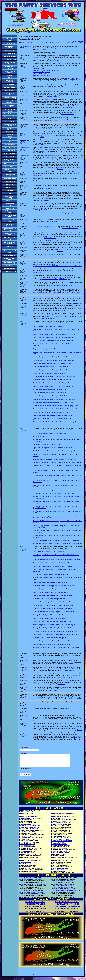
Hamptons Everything (10, 135)
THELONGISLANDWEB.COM (60, 828)
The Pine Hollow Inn (10, 179)
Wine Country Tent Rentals (10, 118)
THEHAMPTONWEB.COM (27, 869)
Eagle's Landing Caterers (10, 72)
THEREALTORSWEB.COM (59, 851)
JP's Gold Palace (10, 148)
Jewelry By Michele (10, 142)
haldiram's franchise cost (70, 228)
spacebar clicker (38, 57)
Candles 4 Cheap (10, 182)
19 (52, 42)
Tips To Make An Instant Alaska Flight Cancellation (49, 326)
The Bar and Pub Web (10, 212)
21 (56, 42)
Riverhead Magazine (10, 272)
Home (10, 36)
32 (78, 42)
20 (54, 42)
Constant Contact (10, 269)
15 (44, 42)
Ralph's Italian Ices (10, 56)
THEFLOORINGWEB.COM (27, 854)
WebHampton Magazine (10, 247)
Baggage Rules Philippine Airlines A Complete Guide (49, 389)
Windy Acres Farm (10, 87)
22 (58, 42)
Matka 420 (67, 244)
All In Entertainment (10, 43)
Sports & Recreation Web (10, 230)
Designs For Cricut (39, 69)
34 (82, 42)
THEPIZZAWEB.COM (58, 845)
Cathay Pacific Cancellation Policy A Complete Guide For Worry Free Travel (56, 334)
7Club (75, 159)
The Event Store (10, 151)
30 (74, 42)
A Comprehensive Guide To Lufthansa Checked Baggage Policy (53, 380)
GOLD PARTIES (10, 145)
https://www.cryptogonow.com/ (54, 86)
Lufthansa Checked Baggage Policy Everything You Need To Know (54, 376)
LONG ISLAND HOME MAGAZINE (62, 883)
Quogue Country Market (10, 63)
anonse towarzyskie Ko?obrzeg (64, 670)
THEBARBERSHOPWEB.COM (28, 819)
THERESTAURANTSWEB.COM (61, 854)
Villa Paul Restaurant (10, 101)
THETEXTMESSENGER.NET (60, 866)
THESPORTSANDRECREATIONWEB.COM (64, 860)
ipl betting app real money (65, 286)
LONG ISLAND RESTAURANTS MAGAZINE (65, 893)
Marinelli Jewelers (10, 114)
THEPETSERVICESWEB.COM (60, 842)
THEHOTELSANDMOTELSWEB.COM (62, 819)
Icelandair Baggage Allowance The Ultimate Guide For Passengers (54, 399)
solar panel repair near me (57, 310)
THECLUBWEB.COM (26, 839)
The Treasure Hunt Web (10, 238)
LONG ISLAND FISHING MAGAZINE (31, 893)
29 (72, 42)
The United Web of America (10, 243)
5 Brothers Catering (10, 98)
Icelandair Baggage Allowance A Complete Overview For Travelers (54, 370)
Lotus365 (69, 702)
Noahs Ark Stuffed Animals (10, 47)
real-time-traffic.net (39, 256)
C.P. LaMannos (10, 121)
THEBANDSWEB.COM (26, 816)
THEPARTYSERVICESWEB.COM (61, 840)
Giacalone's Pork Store (10, 175)
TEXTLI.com (10, 266)
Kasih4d (35, 180)
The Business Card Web (10, 252)
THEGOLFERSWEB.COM (27, 865)
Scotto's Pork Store (10, 51)
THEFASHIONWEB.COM (27, 848)
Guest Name (24, 748)
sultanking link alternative (41, 200)
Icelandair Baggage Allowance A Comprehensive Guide (50, 357)
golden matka (43, 210)
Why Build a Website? (10, 40)
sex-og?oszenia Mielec (65, 664)
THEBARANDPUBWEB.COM (28, 818)
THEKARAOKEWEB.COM (59, 824)
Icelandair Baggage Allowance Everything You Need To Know (52, 363)
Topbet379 (40, 153)
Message (23, 753)
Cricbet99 (56, 691)
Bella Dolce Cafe (10, 157)
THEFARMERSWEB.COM (27, 846)
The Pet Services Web (10, 234)
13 (40, 42)
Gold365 (78, 699)
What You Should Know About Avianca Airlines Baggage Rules (52, 383)
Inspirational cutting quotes (41, 72)
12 (39, 42)
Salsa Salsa (10, 132)
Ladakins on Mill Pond (10, 94)
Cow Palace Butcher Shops (10, 106)
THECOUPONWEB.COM (27, 842)
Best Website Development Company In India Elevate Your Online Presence (57, 493)
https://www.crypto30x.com (72, 80)
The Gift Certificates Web (10, 259)
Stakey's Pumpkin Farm (10, 160)
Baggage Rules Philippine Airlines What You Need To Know (51, 349)
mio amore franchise (53, 221)
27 (68, 42)
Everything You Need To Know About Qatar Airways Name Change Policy (56, 422)
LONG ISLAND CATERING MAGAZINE (32, 887)
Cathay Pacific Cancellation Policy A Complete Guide (49, 393)
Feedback (10, 190)
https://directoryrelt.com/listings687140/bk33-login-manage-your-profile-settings (58, 266)
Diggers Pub (10, 129)
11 (36, 42)
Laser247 (68, 709)
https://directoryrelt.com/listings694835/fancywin (55, 279)
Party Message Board (26, 36)
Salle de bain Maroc (49, 318)
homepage (71, 108)
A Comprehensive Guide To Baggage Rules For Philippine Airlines (53, 360)
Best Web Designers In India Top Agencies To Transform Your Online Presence (57, 544)
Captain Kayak (10, 90)
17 (48, 42)
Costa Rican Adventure (10, 81)
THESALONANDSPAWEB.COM (61, 856)
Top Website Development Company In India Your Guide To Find (53, 448)
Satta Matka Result (50, 238)
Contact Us (10, 187)
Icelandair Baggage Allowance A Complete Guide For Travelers (53, 396)
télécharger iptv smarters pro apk (67, 300)
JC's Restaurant (10, 54)
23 (60, 42)
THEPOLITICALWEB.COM (59, 846)
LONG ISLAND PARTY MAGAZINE (63, 887)
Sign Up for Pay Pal (10, 255)
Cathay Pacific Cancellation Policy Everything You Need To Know (53, 337)
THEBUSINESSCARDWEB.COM (29, 830)
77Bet (42, 137)
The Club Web (10, 208)
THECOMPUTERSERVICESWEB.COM (31, 840)
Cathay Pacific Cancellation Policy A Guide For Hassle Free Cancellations (56, 409)
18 (50, 42)
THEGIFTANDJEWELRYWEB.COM (30, 862)
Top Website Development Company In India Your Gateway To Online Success (57, 462)
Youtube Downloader (50, 96)
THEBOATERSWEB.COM (27, 827)
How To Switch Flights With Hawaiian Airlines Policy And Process (53, 341)
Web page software (24, 977)
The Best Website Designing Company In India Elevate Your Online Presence (57, 540)
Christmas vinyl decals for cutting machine (46, 70)
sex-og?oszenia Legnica (64, 657)
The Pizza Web (10, 201)
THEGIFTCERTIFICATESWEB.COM (30, 863)
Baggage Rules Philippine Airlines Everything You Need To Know (53, 402)
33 (80, 42)
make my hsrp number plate (69, 213)
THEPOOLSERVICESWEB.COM (61, 848)
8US (42, 145)
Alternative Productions (10, 76)
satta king (49, 189)
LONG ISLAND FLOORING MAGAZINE (32, 896)
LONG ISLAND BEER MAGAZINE (30, 882)
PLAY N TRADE (10, 85)
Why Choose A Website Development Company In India (50, 490)
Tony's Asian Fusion (10, 59)
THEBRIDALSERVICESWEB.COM (29, 828)
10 (35, 42)
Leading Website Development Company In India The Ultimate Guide (54, 459)
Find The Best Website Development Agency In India (49, 433)
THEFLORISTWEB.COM (27, 856)
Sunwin (80, 730)
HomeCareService (26, 46)
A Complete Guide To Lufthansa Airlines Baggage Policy (50, 412)
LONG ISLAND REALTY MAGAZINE (63, 892)
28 (70, 42)
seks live (77, 739)
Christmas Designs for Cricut (42, 75)
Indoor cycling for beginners (65, 677)
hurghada (60, 251)
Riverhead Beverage (10, 139)
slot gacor (60, 169)
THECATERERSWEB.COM (27, 834)
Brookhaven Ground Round (10, 125)
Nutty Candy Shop (10, 154)
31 (76, 42)
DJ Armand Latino (10, 164)
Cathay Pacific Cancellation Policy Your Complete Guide (50, 367)
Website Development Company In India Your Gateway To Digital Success (56, 451)
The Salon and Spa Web (10, 221)
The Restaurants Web (10, 204)
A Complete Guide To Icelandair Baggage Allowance (49, 373)
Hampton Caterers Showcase (10, 68)
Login (74, 41)
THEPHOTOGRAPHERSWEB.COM (62, 843)
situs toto (56, 121)
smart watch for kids (67, 114)
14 (42, 42)
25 (64, 42)
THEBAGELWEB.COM (26, 815)
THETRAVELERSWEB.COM (60, 871)
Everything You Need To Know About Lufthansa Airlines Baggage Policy (55, 406)
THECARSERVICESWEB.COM (28, 831)
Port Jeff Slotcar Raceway (10, 110)
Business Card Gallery (10, 197)
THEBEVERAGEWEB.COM (27, 822)
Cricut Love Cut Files (39, 73)
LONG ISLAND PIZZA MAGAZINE (62, 890)
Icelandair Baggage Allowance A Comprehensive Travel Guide (52, 415)
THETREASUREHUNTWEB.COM (61, 872)
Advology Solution (38, 436)
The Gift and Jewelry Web (10, 225)
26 (66, 42)
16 (46, 42)
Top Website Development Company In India (47, 444)
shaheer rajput (24, 124)
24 (62, 42)
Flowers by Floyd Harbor (10, 171)
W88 (50, 129)
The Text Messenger (10, 263)
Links (10, 193)
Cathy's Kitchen (10, 167)
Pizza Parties (10, 185)
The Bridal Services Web (10, 216)
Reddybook (61, 684)
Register (81, 41)
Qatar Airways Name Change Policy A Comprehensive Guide (52, 419)
